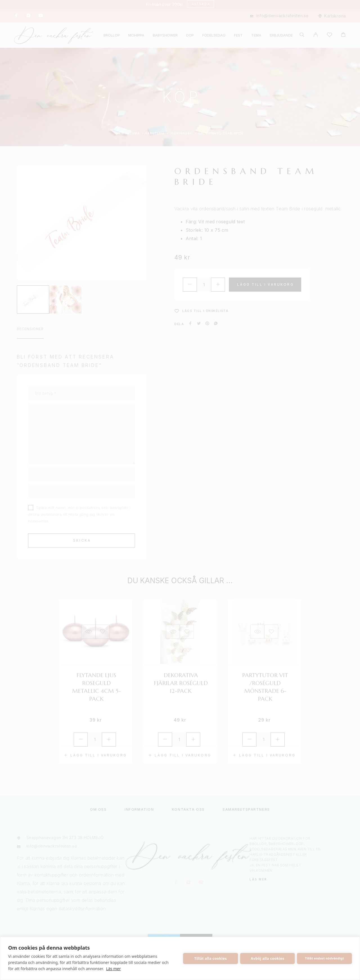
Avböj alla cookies (267, 958)
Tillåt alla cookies (211, 958)
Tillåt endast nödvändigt (324, 958)
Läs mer (113, 969)
